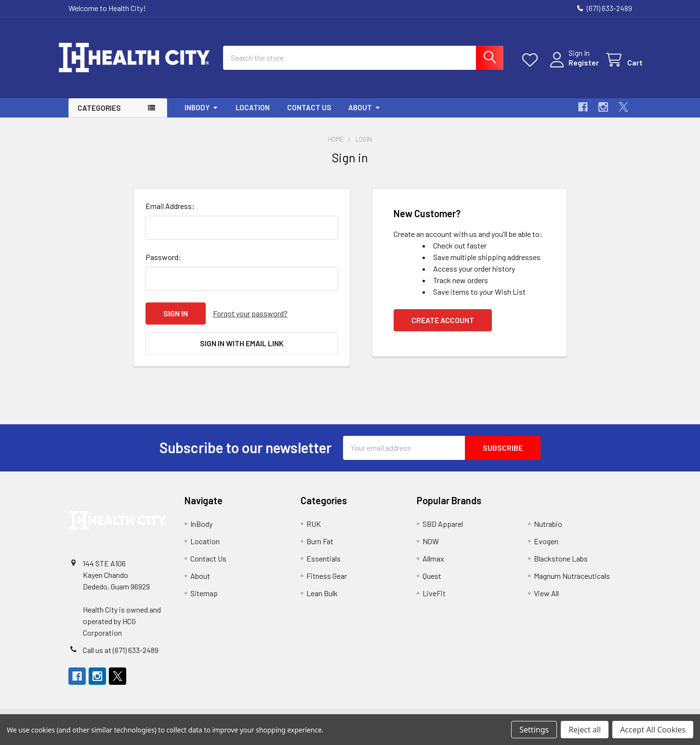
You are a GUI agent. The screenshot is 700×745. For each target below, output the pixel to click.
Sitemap (204, 601)
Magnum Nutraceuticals (572, 584)
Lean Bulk (322, 601)
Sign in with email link (242, 351)
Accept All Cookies (653, 730)
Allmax (433, 567)
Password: (163, 265)
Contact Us (309, 116)
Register (573, 68)
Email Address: (170, 214)
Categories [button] (99, 116)
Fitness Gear (327, 584)
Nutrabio (548, 532)
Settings (534, 730)
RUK (314, 532)
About (364, 116)
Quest (432, 584)
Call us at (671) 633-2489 (121, 658)
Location (253, 116)
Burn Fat (320, 549)
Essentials (324, 567)
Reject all (585, 730)
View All (546, 601)
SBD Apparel (443, 532)
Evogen (546, 549)
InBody (201, 116)
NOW (431, 549)
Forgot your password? (250, 321)
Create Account (443, 328)
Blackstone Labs (561, 567)
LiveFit (434, 601)
